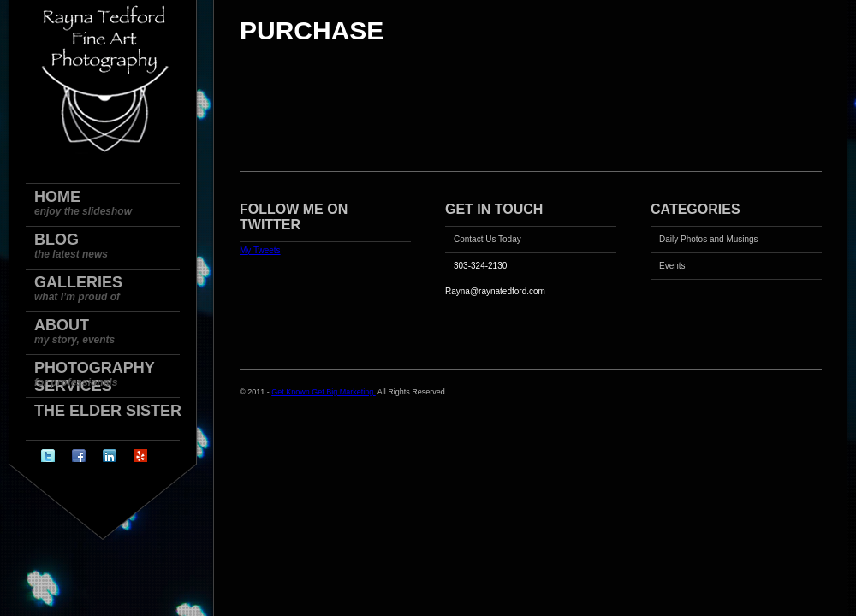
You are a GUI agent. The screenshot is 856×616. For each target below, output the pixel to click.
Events (672, 266)
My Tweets (260, 250)
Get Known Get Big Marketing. (324, 392)
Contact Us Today (487, 239)
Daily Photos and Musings (709, 239)
